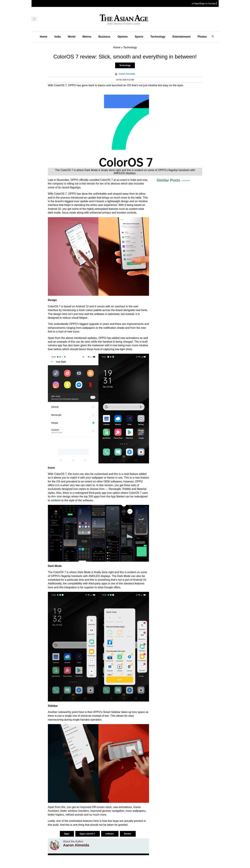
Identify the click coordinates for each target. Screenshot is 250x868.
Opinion (123, 37)
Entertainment (182, 37)
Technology (158, 37)
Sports (139, 37)
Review (128, 834)
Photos (202, 37)
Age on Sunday (208, 3)
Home (44, 37)
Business (104, 37)
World (72, 37)
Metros (87, 37)
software (110, 834)
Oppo (67, 834)
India (58, 37)
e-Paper (196, 3)
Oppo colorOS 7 (88, 834)
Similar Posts (168, 180)
